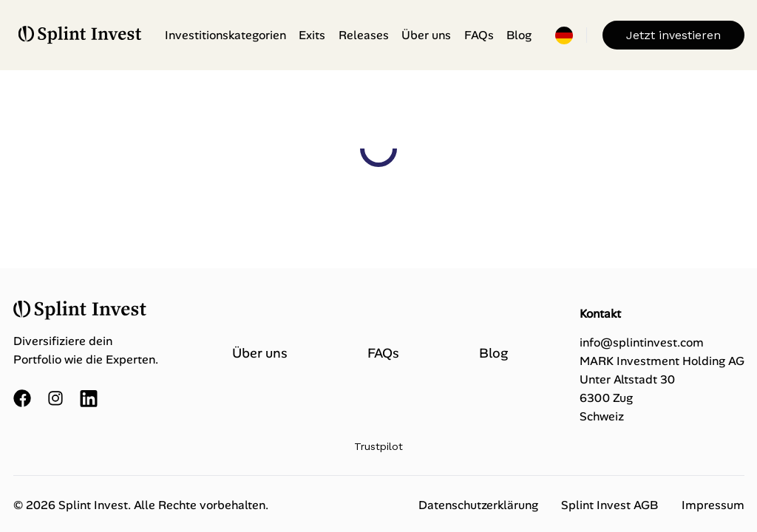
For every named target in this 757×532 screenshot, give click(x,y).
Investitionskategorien (225, 35)
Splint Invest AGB (610, 505)
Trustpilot (378, 446)
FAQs (479, 35)
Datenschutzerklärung (478, 505)
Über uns (426, 35)
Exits (312, 35)
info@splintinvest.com (642, 342)
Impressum (713, 505)
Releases (364, 35)
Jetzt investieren (673, 35)
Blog (519, 35)
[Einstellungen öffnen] (564, 35)
